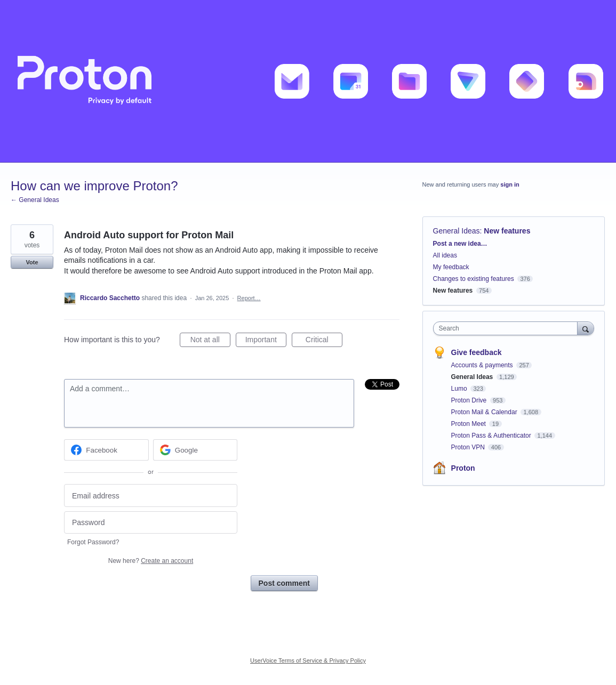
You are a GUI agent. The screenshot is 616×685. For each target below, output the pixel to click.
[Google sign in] (195, 450)
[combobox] (508, 328)
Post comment (284, 583)
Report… (249, 298)
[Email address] (151, 495)
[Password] (151, 523)
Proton (463, 468)
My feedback (451, 267)
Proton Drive (470, 400)
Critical (324, 341)
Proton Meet (470, 424)
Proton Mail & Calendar (485, 412)
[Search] (586, 328)
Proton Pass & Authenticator (492, 436)
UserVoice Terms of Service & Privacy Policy (308, 660)
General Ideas (457, 231)
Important (266, 341)
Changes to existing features (474, 279)
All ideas (445, 255)
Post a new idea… (460, 244)
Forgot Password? (93, 542)
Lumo (460, 389)
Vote (32, 262)
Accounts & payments (483, 365)
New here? (151, 561)
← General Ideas (35, 200)
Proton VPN (469, 447)
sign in (510, 184)
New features (507, 231)
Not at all (210, 341)
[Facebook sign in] (106, 450)
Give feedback (477, 352)
